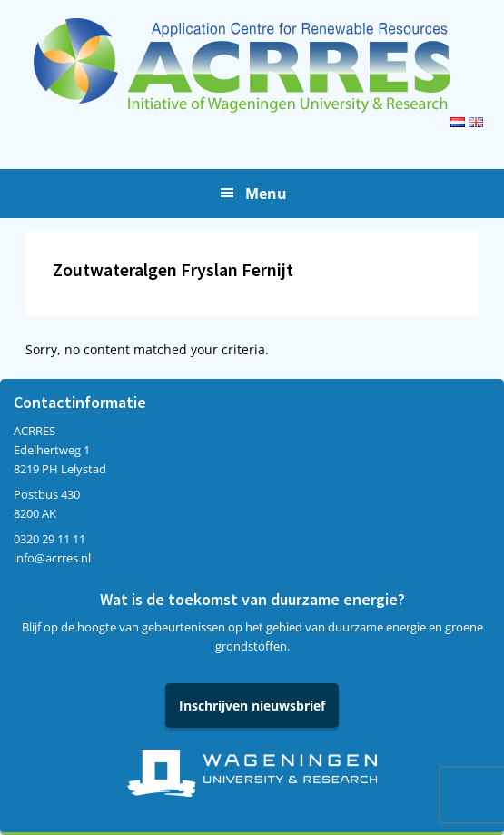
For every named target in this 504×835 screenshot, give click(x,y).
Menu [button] (266, 194)
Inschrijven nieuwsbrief (252, 706)
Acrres (252, 65)
